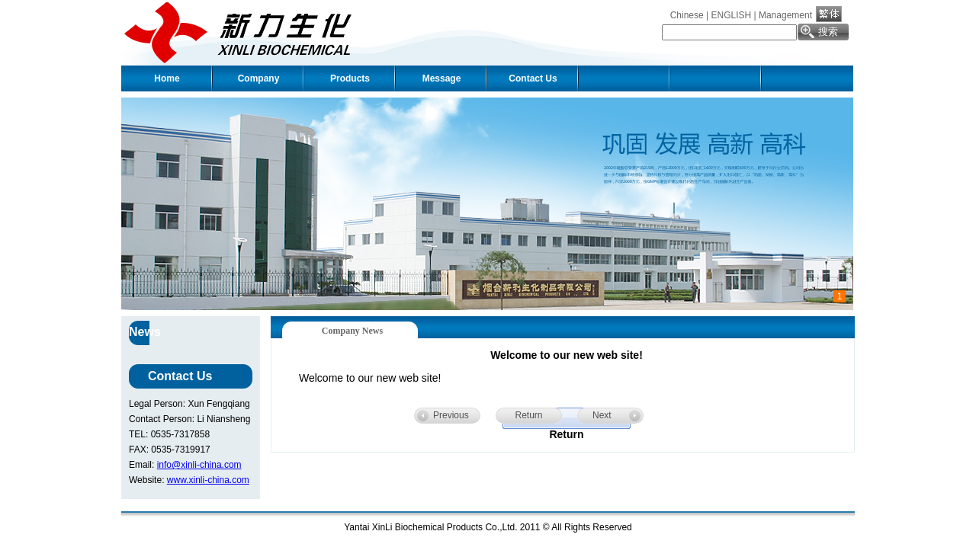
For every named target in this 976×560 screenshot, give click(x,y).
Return (528, 415)
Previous (451, 415)
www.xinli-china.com (208, 480)
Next (602, 415)
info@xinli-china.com (199, 465)
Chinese (687, 15)
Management (785, 15)
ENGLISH (731, 15)
